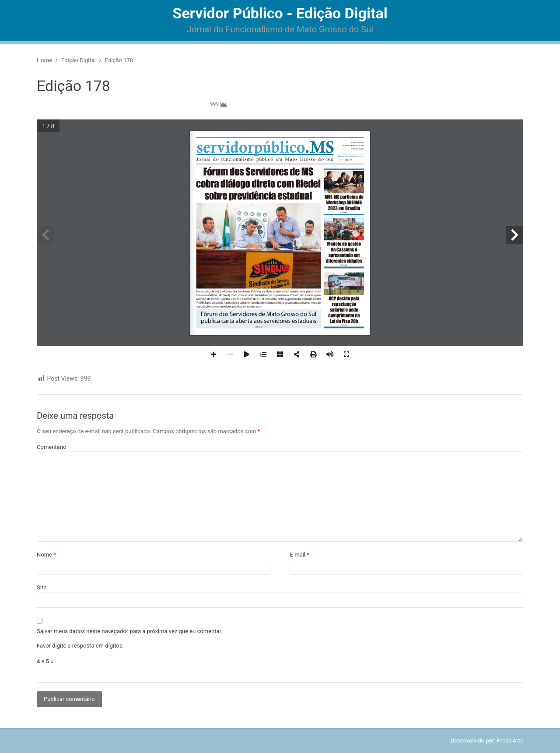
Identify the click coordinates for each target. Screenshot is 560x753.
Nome (46, 555)
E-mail (299, 555)
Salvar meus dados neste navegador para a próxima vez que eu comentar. (130, 631)
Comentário (52, 447)
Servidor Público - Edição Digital (280, 13)
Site (42, 587)
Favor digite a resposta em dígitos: (80, 646)
